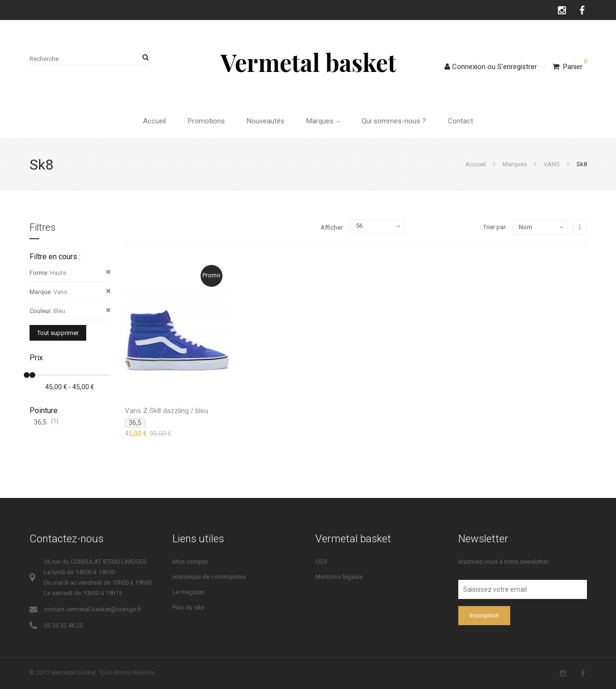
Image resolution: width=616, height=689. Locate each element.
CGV (321, 562)
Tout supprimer (58, 333)
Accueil (154, 121)
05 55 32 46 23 (63, 625)
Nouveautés (266, 121)
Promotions (206, 121)
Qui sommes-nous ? (394, 121)
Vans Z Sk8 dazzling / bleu (167, 411)
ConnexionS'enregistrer (491, 67)
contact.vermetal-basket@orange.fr (93, 609)
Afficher (332, 228)
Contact (460, 121)
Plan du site (188, 607)
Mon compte (190, 562)
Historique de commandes (209, 577)
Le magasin (188, 592)
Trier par (494, 227)
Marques (323, 121)
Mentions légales (339, 577)
